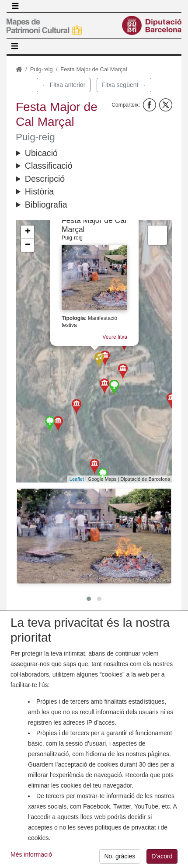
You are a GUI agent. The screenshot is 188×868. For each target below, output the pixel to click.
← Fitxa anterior (64, 85)
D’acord (162, 859)
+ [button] (28, 232)
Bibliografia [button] (46, 205)
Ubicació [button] (41, 153)
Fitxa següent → (124, 85)
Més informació (31, 857)
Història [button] (39, 191)
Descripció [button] (45, 179)
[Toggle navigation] (15, 6)
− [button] (28, 245)
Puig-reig (42, 69)
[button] (94, 536)
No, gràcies (120, 859)
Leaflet (77, 479)
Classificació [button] (49, 166)
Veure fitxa (116, 337)
